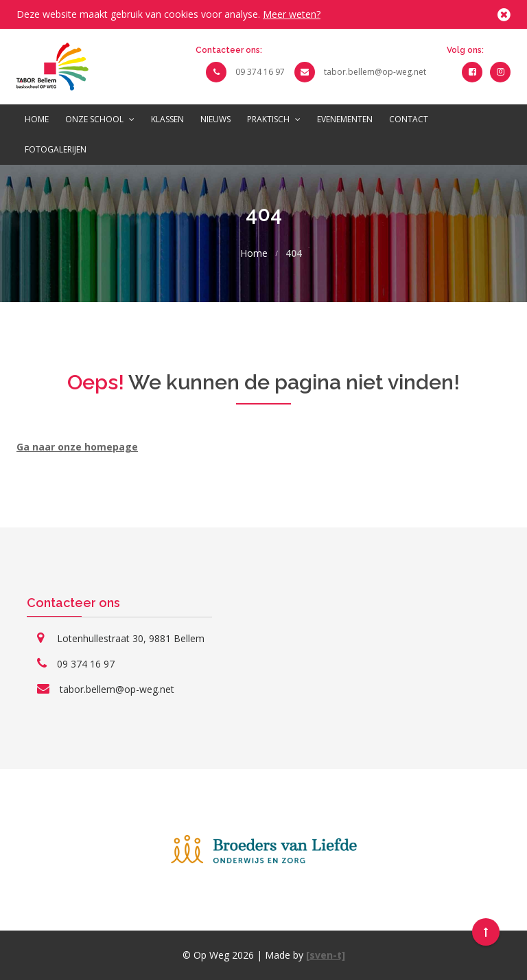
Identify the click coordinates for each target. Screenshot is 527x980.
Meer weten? (292, 14)
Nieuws (215, 119)
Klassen (167, 119)
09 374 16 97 (260, 72)
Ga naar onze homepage (77, 447)
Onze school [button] (100, 119)
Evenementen (345, 119)
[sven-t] (326, 955)
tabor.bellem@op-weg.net (375, 72)
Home (37, 119)
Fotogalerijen (56, 149)
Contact (409, 119)
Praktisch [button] (274, 119)
